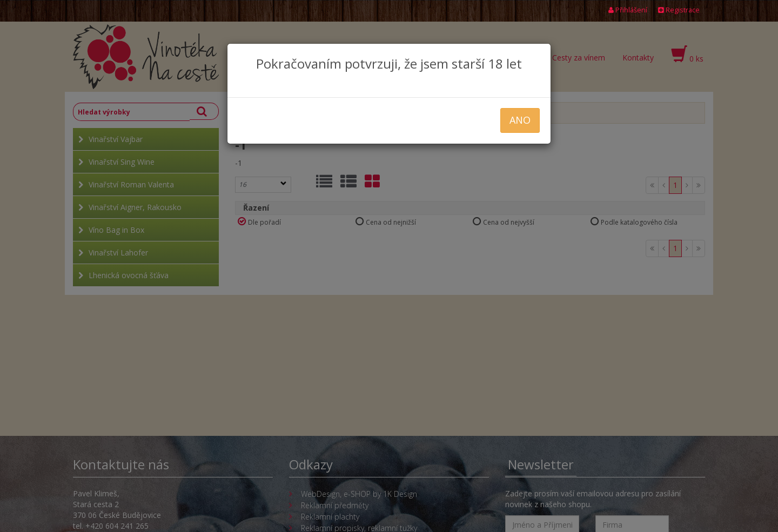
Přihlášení (628, 10)
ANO (520, 120)
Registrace (679, 10)
